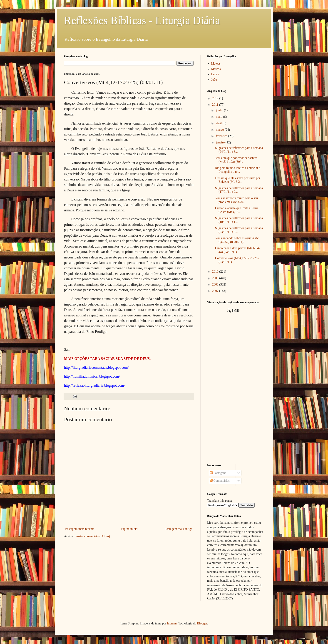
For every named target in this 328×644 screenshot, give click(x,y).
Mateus (216, 64)
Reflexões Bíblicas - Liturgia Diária (142, 20)
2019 (216, 98)
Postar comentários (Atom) (93, 536)
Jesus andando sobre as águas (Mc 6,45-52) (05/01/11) (237, 240)
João (214, 80)
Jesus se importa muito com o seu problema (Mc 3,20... (236, 200)
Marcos (216, 69)
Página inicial (130, 529)
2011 (216, 105)
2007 (216, 291)
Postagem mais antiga (179, 529)
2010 (216, 272)
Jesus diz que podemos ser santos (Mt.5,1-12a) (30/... (236, 160)
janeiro (221, 142)
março (220, 130)
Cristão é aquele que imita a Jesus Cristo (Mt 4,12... (237, 210)
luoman (172, 623)
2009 (216, 278)
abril (219, 123)
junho (220, 110)
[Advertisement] (236, 389)
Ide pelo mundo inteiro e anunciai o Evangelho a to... (238, 170)
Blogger (202, 623)
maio (219, 117)
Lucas (215, 74)
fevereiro (222, 136)
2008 (216, 284)
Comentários (220, 481)
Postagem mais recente (80, 529)
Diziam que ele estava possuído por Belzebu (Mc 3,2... (238, 180)
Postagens (218, 473)
